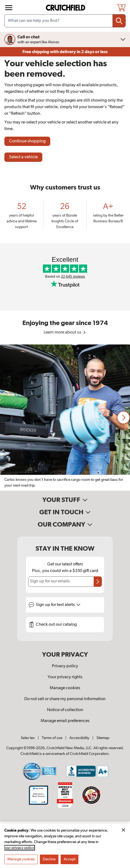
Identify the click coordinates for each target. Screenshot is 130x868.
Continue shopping (27, 141)
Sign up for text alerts (58, 605)
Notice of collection (65, 710)
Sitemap (103, 738)
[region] (65, 418)
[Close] (123, 833)
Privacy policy (65, 666)
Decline (49, 863)
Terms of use (52, 738)
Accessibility (79, 738)
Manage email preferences (65, 721)
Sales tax (28, 738)
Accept (70, 863)
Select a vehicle (23, 157)
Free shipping (65, 52)
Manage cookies (65, 688)
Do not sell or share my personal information (65, 699)
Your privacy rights (65, 677)
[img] (9, 8)
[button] (123, 418)
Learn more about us (65, 332)
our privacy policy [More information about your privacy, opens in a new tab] (20, 851)
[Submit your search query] (119, 21)
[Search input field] (65, 21)
